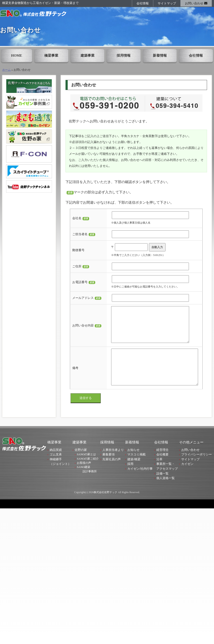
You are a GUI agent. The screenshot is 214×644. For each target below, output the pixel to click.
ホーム (6, 70)
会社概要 (162, 468)
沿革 (159, 473)
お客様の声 (84, 476)
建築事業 (88, 56)
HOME (17, 56)
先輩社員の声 (112, 473)
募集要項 (109, 468)
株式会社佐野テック (105, 506)
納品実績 (56, 463)
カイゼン (187, 477)
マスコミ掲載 (136, 468)
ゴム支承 (56, 468)
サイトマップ (167, 3)
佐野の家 (81, 463)
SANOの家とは (86, 468)
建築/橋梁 (134, 473)
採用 (130, 477)
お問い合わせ (196, 3)
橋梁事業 (51, 56)
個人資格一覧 (166, 491)
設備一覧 (162, 487)
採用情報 (124, 56)
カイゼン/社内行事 (140, 482)
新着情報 (160, 56)
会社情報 (143, 3)
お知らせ (133, 463)
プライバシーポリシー (197, 468)
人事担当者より (113, 463)
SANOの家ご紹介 (88, 472)
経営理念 (162, 463)
